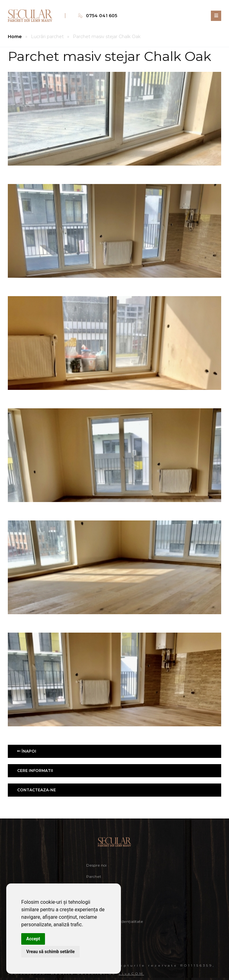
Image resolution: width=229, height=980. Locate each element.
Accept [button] (33, 939)
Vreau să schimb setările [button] (50, 952)
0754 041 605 (102, 16)
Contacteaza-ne (37, 790)
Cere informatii (35, 771)
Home (15, 37)
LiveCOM (131, 974)
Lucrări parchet (47, 37)
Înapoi (27, 751)
